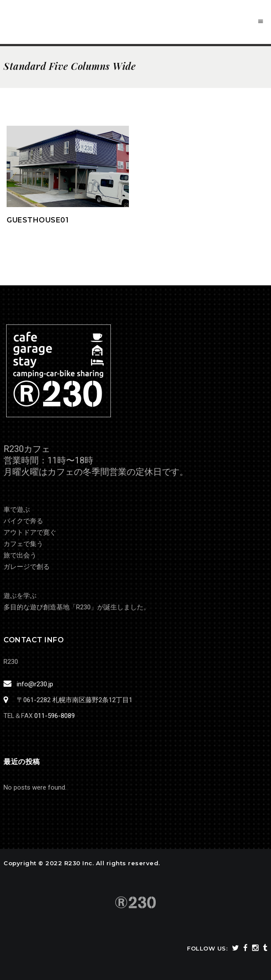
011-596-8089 (55, 716)
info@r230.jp (34, 684)
